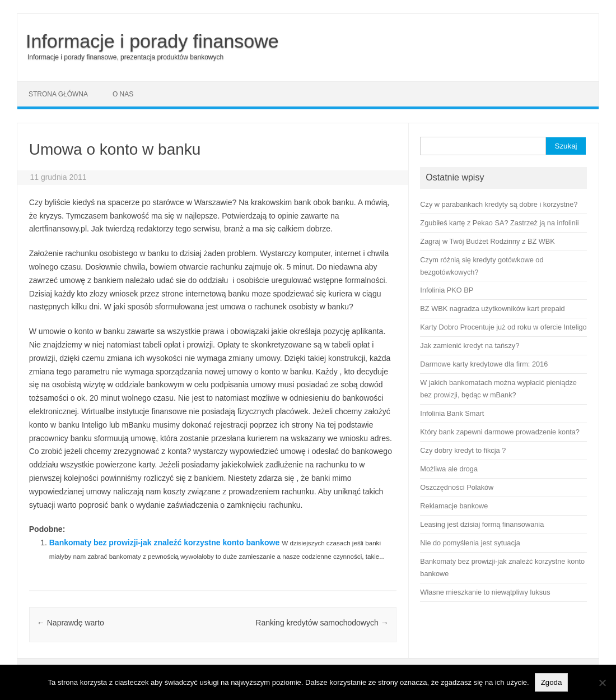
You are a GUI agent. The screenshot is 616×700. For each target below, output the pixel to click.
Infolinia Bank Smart (452, 413)
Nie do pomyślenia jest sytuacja (470, 543)
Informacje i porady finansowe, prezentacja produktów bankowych (125, 57)
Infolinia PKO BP (447, 290)
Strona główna (58, 94)
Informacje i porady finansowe (152, 41)
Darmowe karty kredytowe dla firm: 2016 (484, 364)
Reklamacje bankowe (454, 506)
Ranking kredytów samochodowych (322, 623)
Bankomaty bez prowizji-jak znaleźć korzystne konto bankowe (165, 543)
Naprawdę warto (71, 623)
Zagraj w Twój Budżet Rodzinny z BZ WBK (487, 241)
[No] (602, 683)
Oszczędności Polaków (457, 487)
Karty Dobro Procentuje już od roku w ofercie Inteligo (503, 327)
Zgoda (552, 682)
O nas (123, 94)
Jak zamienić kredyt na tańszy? (470, 346)
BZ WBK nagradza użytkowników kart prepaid (492, 309)
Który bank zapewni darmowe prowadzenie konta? (500, 432)
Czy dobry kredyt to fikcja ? (463, 450)
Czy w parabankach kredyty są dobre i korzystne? (499, 204)
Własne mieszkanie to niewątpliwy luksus (485, 592)
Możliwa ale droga (449, 469)
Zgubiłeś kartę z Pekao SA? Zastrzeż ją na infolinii (499, 223)
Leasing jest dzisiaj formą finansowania (482, 524)
